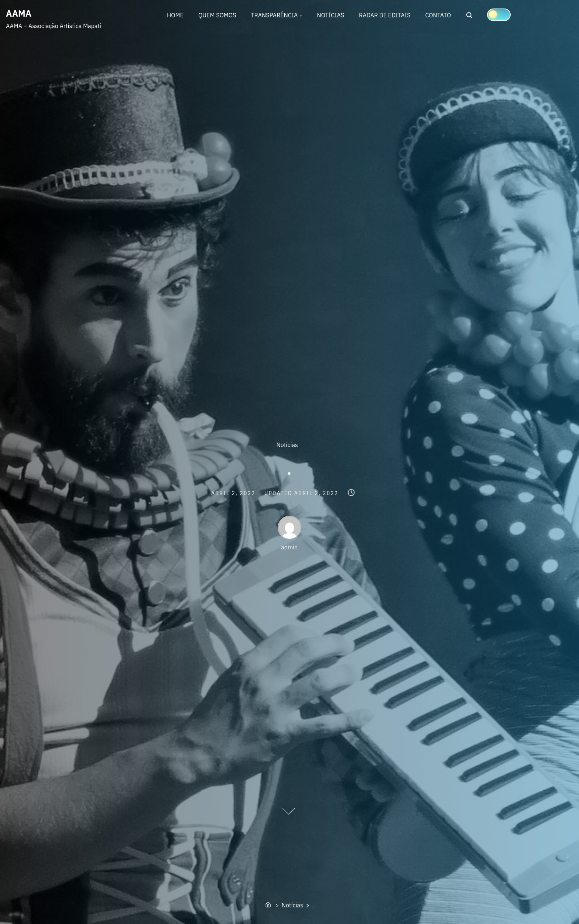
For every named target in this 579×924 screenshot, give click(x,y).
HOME (175, 15)
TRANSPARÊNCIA (274, 15)
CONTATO (438, 15)
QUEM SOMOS (217, 15)
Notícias (287, 445)
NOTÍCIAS (330, 15)
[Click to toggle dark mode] (499, 15)
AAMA (19, 13)
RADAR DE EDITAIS (385, 15)
